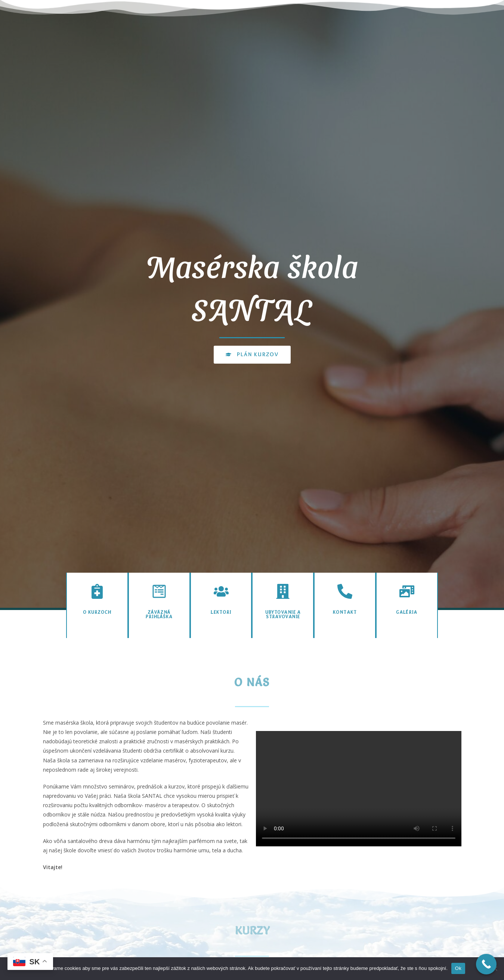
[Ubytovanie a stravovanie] (283, 591)
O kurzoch (97, 612)
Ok (458, 968)
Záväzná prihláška (159, 615)
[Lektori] (221, 591)
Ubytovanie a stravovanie (283, 615)
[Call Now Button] (486, 964)
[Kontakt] (345, 591)
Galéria (407, 612)
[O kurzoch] (97, 591)
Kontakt (345, 612)
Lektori (221, 612)
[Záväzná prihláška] (159, 591)
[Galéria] (407, 591)
